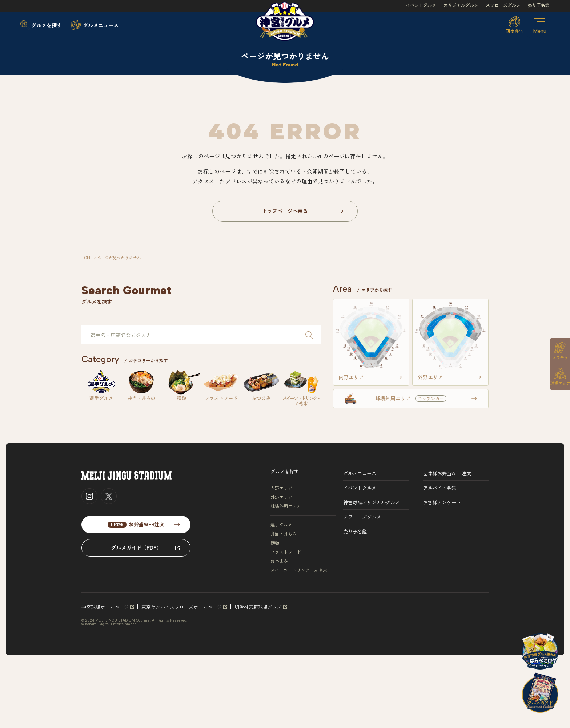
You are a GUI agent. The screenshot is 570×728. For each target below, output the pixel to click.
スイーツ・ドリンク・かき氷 (299, 570)
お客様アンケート (442, 502)
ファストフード (286, 552)
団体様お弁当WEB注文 (447, 473)
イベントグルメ (421, 5)
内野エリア (281, 488)
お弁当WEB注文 (136, 524)
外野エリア (281, 497)
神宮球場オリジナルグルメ (372, 502)
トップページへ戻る (285, 211)
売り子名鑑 (539, 5)
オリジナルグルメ (461, 5)
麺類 (275, 543)
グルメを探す (285, 471)
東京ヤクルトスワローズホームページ (182, 607)
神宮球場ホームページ (105, 607)
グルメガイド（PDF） (136, 547)
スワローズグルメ (503, 5)
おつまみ (279, 561)
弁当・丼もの (284, 534)
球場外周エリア (286, 506)
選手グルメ (281, 525)
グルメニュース (360, 473)
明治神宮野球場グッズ (258, 607)
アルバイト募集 (440, 488)
